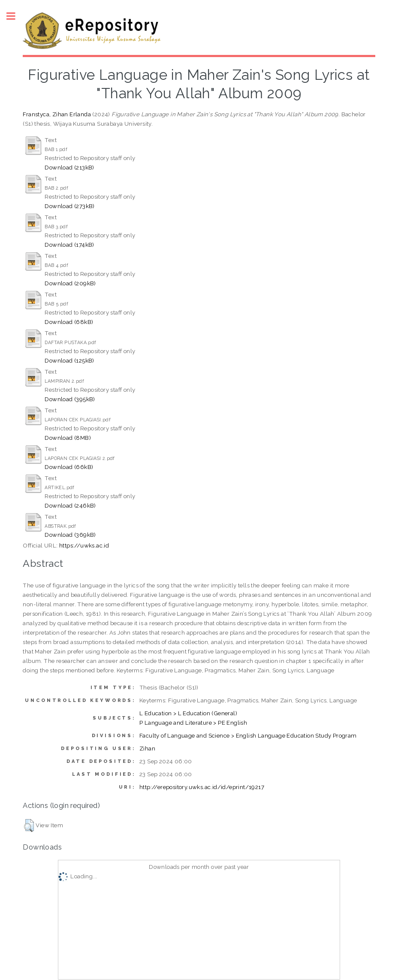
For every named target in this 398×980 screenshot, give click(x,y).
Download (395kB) (70, 399)
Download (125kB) (69, 360)
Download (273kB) (69, 206)
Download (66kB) (69, 467)
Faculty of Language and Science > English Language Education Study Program (248, 735)
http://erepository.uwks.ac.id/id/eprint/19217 (202, 787)
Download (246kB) (70, 505)
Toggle (15, 16)
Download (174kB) (69, 245)
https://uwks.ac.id (84, 545)
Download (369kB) (70, 535)
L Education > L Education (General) (188, 713)
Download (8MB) (68, 438)
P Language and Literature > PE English (193, 723)
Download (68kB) (69, 322)
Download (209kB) (70, 283)
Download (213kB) (69, 167)
